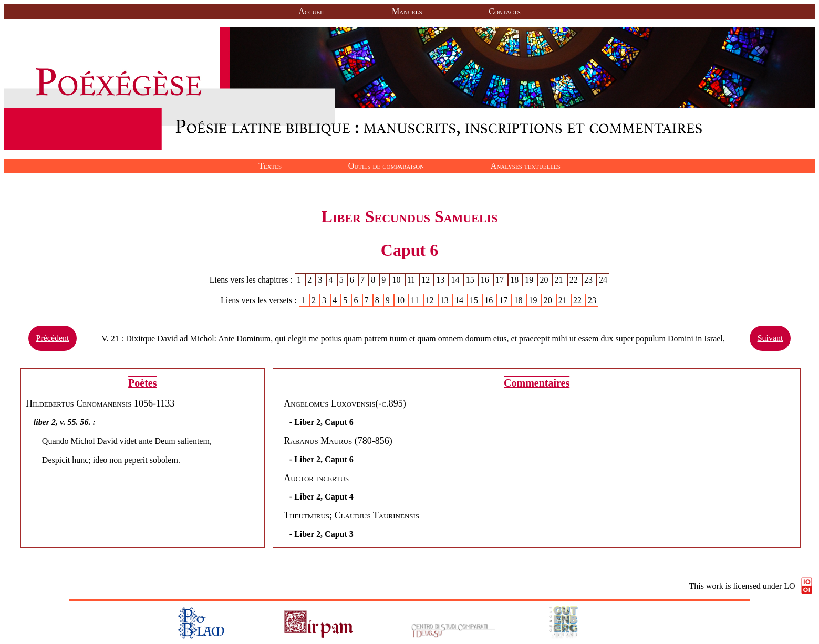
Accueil (312, 11)
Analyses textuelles (526, 166)
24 (603, 280)
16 (486, 280)
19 (530, 280)
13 (441, 280)
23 (589, 280)
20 (545, 280)
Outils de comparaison (386, 166)
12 (427, 280)
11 (412, 280)
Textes (270, 166)
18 (515, 280)
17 (501, 280)
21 (560, 280)
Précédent (52, 338)
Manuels (407, 11)
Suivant (770, 338)
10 (397, 280)
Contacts (505, 11)
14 (457, 280)
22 (575, 280)
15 (471, 280)
